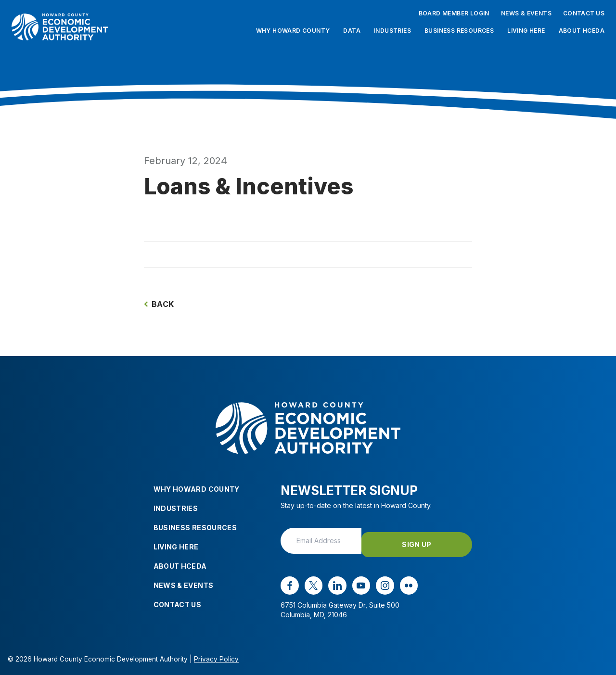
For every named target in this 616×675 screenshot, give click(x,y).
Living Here (526, 31)
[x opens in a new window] (311, 581)
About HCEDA (582, 31)
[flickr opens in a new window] (400, 581)
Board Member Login (454, 13)
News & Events (526, 13)
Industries (392, 31)
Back (159, 304)
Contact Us (584, 13)
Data (352, 31)
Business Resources (459, 31)
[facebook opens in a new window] (289, 581)
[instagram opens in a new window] (378, 581)
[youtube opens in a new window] (356, 581)
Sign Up (432, 540)
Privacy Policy (216, 654)
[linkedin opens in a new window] (334, 581)
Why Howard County (293, 31)
